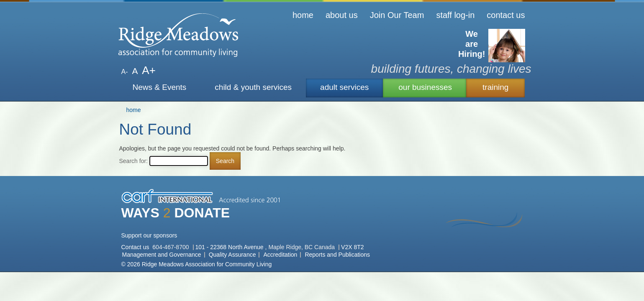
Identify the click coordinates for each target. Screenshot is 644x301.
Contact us (136, 247)
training (495, 87)
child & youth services (253, 87)
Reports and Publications (337, 255)
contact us (506, 15)
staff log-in (455, 15)
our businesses (425, 87)
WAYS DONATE (176, 213)
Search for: (133, 161)
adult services (344, 87)
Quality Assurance (232, 255)
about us (342, 15)
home (303, 15)
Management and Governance (162, 255)
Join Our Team (397, 15)
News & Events (160, 87)
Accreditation (280, 255)
